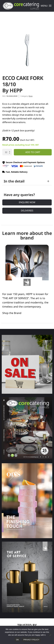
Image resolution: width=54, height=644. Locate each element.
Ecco (31, 96)
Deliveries (27, 211)
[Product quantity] (7, 152)
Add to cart (33, 152)
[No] (50, 635)
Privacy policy (31, 640)
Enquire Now (27, 202)
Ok (17, 640)
